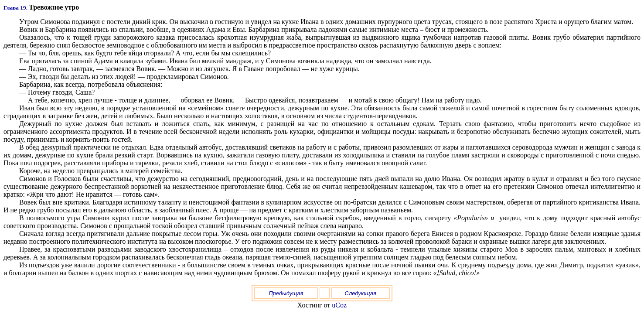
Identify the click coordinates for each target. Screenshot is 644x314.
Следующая (361, 293)
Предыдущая (286, 293)
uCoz (339, 305)
